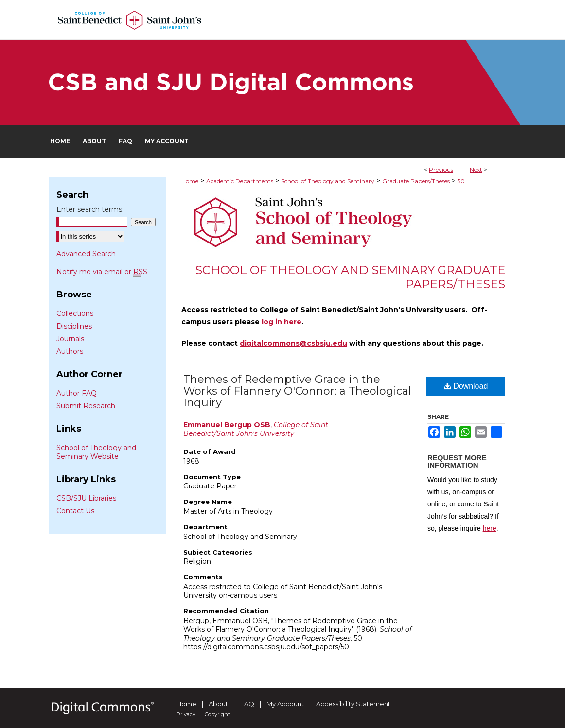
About (218, 704)
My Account (285, 704)
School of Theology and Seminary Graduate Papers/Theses (350, 277)
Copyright (217, 714)
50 (461, 181)
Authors (70, 351)
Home (190, 181)
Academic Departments (240, 181)
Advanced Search (86, 254)
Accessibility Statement (353, 704)
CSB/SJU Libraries (86, 498)
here (490, 528)
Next (476, 169)
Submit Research (86, 406)
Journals (70, 339)
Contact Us (75, 511)
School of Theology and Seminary (328, 181)
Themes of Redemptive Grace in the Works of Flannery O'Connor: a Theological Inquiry (297, 391)
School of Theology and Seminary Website (96, 452)
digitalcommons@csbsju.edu (293, 343)
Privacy (186, 714)
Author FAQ (77, 393)
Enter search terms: (90, 209)
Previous (441, 169)
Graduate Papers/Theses (416, 181)
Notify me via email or (102, 272)
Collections (75, 313)
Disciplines (74, 326)
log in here (282, 322)
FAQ (247, 704)
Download (466, 386)
